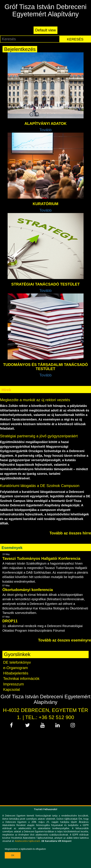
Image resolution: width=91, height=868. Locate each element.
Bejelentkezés (20, 49)
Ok (13, 855)
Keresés (75, 39)
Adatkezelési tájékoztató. (28, 841)
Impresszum (14, 684)
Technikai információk (21, 679)
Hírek (6, 390)
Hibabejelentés (16, 673)
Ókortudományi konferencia (28, 590)
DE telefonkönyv (17, 662)
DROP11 (10, 621)
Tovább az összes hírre (70, 533)
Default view (45, 30)
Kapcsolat (11, 689)
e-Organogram (16, 668)
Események (12, 548)
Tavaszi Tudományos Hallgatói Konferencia (41, 558)
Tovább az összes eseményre (65, 640)
